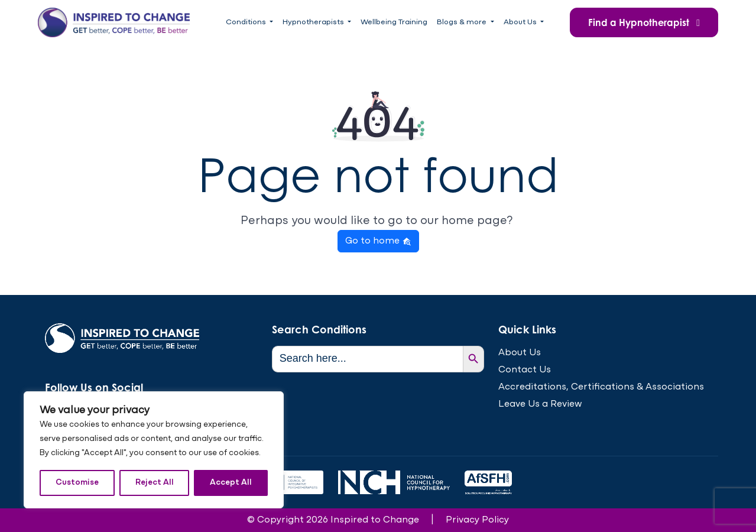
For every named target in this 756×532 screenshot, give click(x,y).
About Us (520, 353)
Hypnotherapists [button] (314, 22)
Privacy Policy (477, 520)
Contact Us (525, 370)
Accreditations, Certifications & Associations (601, 387)
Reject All (155, 483)
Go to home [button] (378, 241)
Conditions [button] (247, 22)
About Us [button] (521, 22)
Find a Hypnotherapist (644, 22)
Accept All (231, 483)
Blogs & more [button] (463, 22)
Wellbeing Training (394, 22)
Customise (77, 483)
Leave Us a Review (540, 404)
